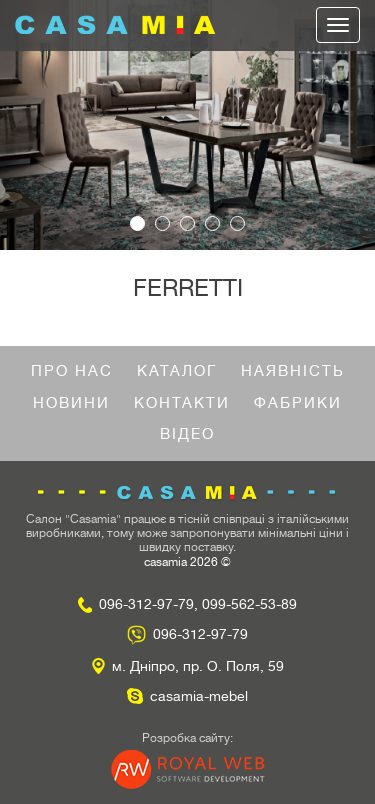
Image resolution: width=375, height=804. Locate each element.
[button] (28, 125)
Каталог (177, 371)
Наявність (293, 371)
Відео (187, 434)
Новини (71, 403)
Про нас (72, 371)
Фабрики (298, 403)
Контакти (182, 403)
